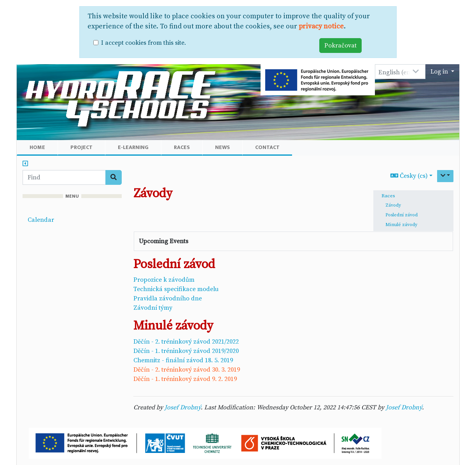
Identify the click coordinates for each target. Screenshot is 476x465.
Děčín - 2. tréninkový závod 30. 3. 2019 (187, 370)
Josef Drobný (183, 407)
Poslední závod (402, 215)
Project (81, 147)
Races (182, 147)
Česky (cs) (409, 176)
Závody (393, 205)
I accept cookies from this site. (143, 43)
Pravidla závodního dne (168, 298)
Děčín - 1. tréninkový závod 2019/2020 (186, 351)
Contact (267, 147)
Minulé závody (401, 225)
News (222, 147)
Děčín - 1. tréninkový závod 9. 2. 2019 (185, 379)
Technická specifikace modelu (176, 289)
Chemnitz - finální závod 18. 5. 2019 (183, 360)
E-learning (133, 147)
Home (37, 147)
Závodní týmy (153, 308)
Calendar (41, 220)
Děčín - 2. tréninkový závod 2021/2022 (186, 342)
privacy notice (321, 26)
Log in (440, 72)
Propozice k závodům (164, 280)
